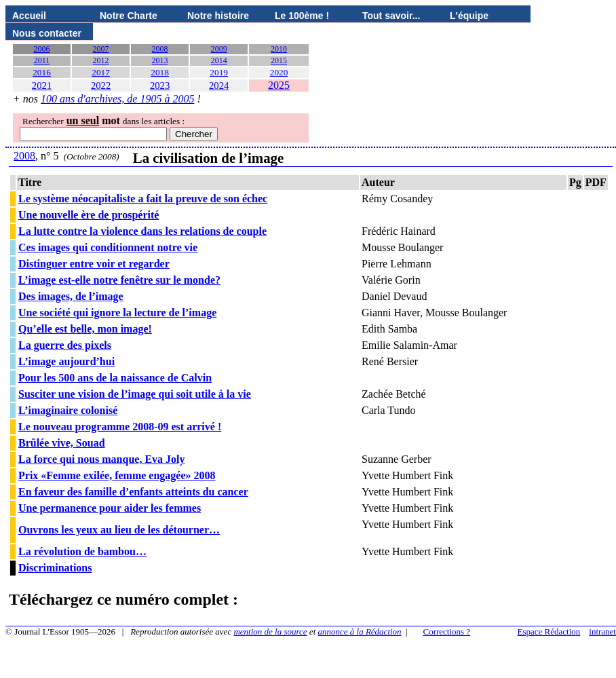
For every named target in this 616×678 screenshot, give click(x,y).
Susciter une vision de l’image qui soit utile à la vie (135, 394)
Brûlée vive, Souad (62, 443)
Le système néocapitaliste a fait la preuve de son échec (143, 199)
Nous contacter (47, 33)
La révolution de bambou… (82, 551)
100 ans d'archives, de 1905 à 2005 (117, 99)
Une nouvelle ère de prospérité (89, 215)
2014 (219, 60)
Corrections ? (446, 632)
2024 (219, 86)
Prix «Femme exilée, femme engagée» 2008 (117, 475)
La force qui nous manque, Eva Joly (102, 459)
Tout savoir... (391, 16)
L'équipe (469, 16)
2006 (42, 49)
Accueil (29, 16)
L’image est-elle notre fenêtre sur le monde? (119, 280)
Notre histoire (218, 16)
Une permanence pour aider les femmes (110, 508)
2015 (279, 60)
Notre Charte (129, 16)
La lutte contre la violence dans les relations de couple (142, 231)
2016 (42, 72)
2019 (219, 72)
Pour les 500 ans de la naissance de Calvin (115, 378)
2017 (101, 72)
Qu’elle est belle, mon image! (85, 329)
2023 (160, 86)
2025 (279, 85)
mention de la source (270, 632)
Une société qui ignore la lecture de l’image (117, 313)
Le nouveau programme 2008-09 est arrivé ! (120, 427)
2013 (160, 60)
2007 (101, 49)
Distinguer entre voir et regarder (94, 264)
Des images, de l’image (71, 296)
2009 (219, 49)
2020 (279, 72)
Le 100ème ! (302, 16)
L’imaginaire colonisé (68, 410)
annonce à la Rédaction (360, 632)
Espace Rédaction (549, 632)
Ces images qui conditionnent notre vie (108, 247)
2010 (279, 49)
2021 (42, 86)
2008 (160, 49)
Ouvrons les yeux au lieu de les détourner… (119, 530)
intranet (602, 632)
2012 (101, 60)
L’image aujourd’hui (66, 361)
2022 (101, 86)
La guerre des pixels (65, 345)
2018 (160, 72)
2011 (42, 60)
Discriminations (55, 568)
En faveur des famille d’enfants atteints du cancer (133, 492)
